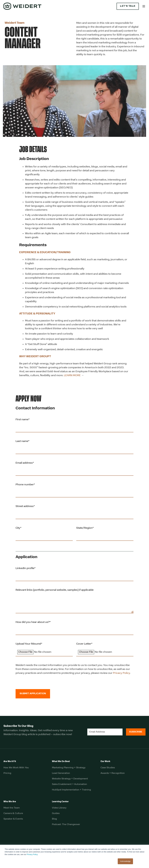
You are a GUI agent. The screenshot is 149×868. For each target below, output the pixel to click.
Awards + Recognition (113, 773)
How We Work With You (16, 768)
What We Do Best (61, 762)
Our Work (105, 762)
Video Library (59, 808)
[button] (144, 6)
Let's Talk (128, 6)
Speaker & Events (13, 819)
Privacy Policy (32, 854)
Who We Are (10, 802)
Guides (56, 813)
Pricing (7, 773)
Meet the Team (12, 808)
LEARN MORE (72, 375)
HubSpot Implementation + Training (71, 790)
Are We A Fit (10, 762)
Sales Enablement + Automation (69, 784)
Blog (54, 819)
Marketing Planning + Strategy (69, 768)
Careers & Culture (13, 813)
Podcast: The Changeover (66, 824)
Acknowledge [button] (125, 861)
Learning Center (60, 802)
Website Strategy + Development (70, 779)
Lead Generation (61, 773)
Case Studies (108, 768)
